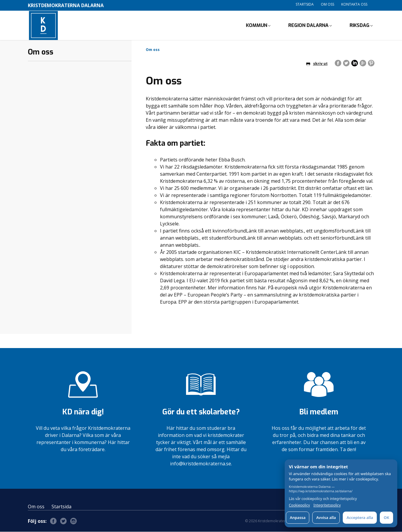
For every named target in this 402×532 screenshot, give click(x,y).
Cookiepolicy (299, 505)
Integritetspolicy (327, 505)
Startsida (305, 4)
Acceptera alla (360, 517)
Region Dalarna (308, 25)
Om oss (327, 4)
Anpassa (298, 517)
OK (386, 517)
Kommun (257, 25)
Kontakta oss (354, 4)
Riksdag (359, 25)
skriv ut (317, 64)
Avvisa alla (326, 517)
